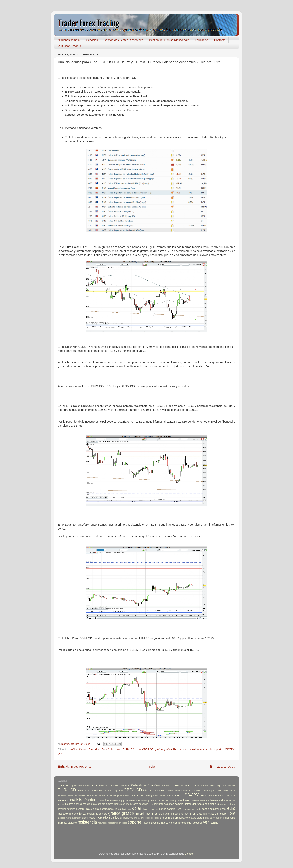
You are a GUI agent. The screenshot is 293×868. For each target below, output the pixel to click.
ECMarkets (230, 786)
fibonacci (74, 814)
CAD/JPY (114, 786)
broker (109, 800)
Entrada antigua (223, 766)
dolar (118, 749)
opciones (155, 818)
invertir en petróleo (173, 814)
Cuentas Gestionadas (177, 786)
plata (200, 818)
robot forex (113, 823)
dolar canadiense (150, 809)
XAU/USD (219, 795)
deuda (118, 809)
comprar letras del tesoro (189, 804)
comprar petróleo (66, 809)
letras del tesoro (217, 814)
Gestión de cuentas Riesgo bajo (169, 40)
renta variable (69, 823)
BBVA (88, 786)
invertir (140, 813)
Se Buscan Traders (69, 46)
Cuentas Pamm (199, 786)
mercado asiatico (189, 749)
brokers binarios (74, 804)
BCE (95, 786)
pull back (225, 818)
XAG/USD (206, 795)
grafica (159, 749)
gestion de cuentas (97, 814)
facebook (63, 814)
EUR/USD (128, 749)
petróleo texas (189, 818)
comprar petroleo (228, 804)
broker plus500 (176, 800)
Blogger (189, 854)
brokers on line (122, 804)
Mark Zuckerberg (183, 791)
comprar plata (84, 809)
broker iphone (148, 800)
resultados (103, 823)
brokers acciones (219, 800)
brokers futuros (105, 804)
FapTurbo (118, 791)
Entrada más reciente (75, 766)
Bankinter (103, 786)
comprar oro (212, 804)
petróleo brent (173, 818)
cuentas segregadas (103, 809)
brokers (187, 800)
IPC (152, 791)
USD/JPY (229, 749)
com (151, 804)
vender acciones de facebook (186, 823)
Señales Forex (105, 795)
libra (176, 749)
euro (138, 749)
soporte (218, 749)
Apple (74, 786)
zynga (214, 823)
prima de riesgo (211, 818)
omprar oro (139, 818)
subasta (146, 823)
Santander (72, 795)
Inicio (151, 766)
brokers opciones (139, 804)
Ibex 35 (159, 790)
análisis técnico (79, 749)
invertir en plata (193, 814)
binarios (101, 800)
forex (83, 813)
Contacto (220, 40)
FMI (101, 791)
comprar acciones (164, 804)
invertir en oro (154, 814)
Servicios (92, 40)
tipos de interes (160, 823)
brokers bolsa (90, 804)
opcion (147, 818)
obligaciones (126, 818)
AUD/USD (63, 786)
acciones (63, 800)
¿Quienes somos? (69, 40)
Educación (202, 40)
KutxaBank (170, 791)
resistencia (206, 749)
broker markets (161, 800)
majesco (61, 818)
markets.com (72, 818)
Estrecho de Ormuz (88, 791)
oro (162, 818)
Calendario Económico (102, 749)
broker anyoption (120, 800)
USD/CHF (175, 795)
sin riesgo (123, 823)
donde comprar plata (191, 809)
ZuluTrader (230, 795)
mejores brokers (87, 818)
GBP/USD (148, 749)
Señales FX (92, 795)
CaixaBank (125, 786)
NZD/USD (197, 791)
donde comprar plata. (214, 809)
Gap (146, 790)
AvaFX (81, 786)
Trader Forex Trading (141, 795)
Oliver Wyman (210, 791)
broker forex (134, 800)
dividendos (126, 809)
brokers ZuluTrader (201, 800)
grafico (168, 749)
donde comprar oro (170, 809)
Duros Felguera (217, 786)
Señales (82, 795)
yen (60, 753)
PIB (219, 790)
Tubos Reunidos (160, 795)
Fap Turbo (108, 791)
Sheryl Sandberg (121, 795)
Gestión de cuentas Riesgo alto (123, 40)
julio (205, 814)
